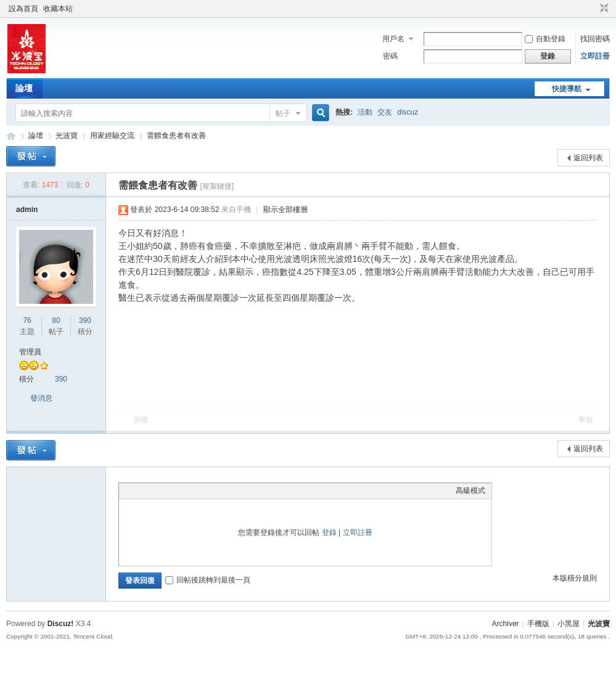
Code (202, 491)
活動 (365, 112)
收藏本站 (58, 9)
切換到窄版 (603, 9)
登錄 (329, 532)
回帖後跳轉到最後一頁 (208, 580)
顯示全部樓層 (285, 210)
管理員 (30, 352)
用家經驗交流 (112, 136)
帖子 (283, 113)
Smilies (218, 491)
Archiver (506, 624)
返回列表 (588, 158)
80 (56, 320)
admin (27, 210)
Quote (187, 491)
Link (171, 491)
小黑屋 (569, 624)
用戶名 (393, 39)
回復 (141, 420)
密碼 (390, 56)
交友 (385, 112)
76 (27, 320)
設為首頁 (23, 9)
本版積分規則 (575, 578)
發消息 (41, 398)
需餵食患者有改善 (176, 136)
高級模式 (470, 491)
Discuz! (61, 624)
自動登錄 (545, 39)
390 (85, 320)
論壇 (24, 88)
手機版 (538, 624)
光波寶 (11, 136)
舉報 (586, 420)
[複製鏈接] (217, 186)
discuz (408, 112)
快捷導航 (567, 89)
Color (141, 491)
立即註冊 (595, 56)
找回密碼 (595, 39)
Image (156, 491)
